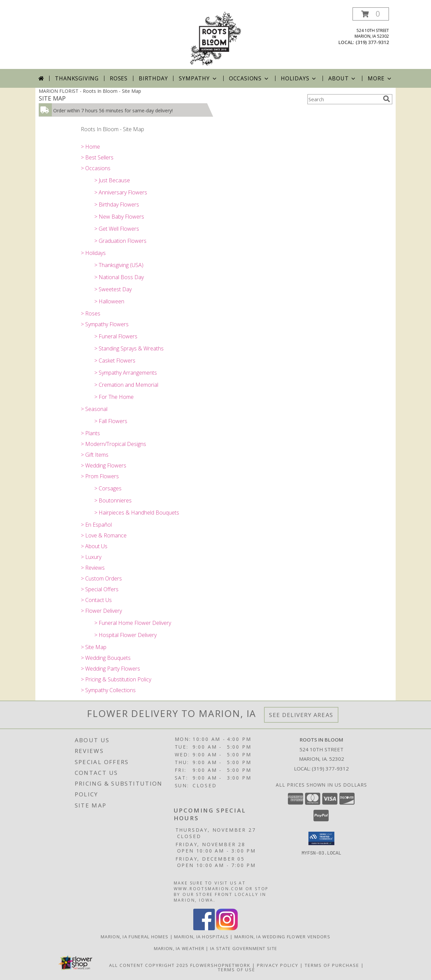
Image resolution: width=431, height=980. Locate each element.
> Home (90, 147)
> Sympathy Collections (108, 690)
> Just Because (112, 180)
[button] (371, 14)
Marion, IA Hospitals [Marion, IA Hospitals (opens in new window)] (201, 937)
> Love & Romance (104, 535)
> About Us (94, 546)
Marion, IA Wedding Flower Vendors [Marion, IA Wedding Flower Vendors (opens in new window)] (282, 937)
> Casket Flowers (115, 361)
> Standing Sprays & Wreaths (129, 348)
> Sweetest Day (113, 289)
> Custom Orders (101, 578)
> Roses (91, 313)
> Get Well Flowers (117, 229)
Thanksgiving (77, 78)
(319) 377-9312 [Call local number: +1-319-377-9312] (372, 42)
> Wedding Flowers (104, 465)
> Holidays (93, 253)
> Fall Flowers (111, 421)
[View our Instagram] (227, 928)
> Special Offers (100, 589)
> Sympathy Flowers (105, 324)
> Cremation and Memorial (126, 385)
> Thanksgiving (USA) (119, 265)
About (342, 78)
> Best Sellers (97, 157)
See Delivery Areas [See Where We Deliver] (301, 715)
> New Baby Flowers (119, 217)
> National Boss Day (119, 277)
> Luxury (91, 557)
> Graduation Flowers (120, 241)
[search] (387, 99)
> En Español (96, 525)
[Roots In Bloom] (215, 38)
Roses (119, 78)
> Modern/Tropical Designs (113, 444)
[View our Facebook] (204, 928)
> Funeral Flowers (116, 336)
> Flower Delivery (101, 611)
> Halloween (109, 301)
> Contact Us (96, 600)
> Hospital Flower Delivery (125, 635)
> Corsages (108, 488)
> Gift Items (95, 455)
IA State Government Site (244, 948)
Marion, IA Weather (179, 948)
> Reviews (93, 568)
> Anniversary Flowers (121, 192)
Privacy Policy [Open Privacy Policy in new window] (278, 965)
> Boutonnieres (113, 500)
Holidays (299, 78)
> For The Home (114, 397)
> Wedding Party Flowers (110, 669)
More (380, 78)
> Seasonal (94, 409)
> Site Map (94, 647)
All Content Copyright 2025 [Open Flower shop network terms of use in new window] (149, 965)
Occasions (249, 78)
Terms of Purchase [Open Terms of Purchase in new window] (332, 965)
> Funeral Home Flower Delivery (133, 623)
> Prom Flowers (100, 476)
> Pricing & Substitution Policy (116, 679)
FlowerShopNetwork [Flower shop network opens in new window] (220, 965)
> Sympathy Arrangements (126, 373)
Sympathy (198, 78)
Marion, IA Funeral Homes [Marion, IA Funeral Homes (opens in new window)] (135, 937)
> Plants (90, 433)
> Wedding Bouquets (106, 658)
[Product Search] (344, 99)
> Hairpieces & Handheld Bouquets (137, 513)
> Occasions (96, 168)
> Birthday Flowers (117, 204)
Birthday (153, 78)
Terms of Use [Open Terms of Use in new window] (237, 970)
